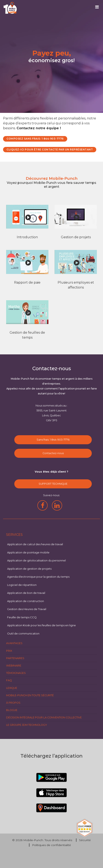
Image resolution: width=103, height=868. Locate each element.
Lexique (12, 688)
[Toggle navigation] (98, 8)
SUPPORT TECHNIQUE (53, 484)
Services (14, 535)
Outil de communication (23, 633)
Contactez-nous (53, 453)
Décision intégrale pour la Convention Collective (44, 717)
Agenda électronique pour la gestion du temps (38, 577)
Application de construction (26, 601)
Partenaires (15, 658)
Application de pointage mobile (28, 552)
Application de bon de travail (26, 593)
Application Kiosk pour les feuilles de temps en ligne (41, 625)
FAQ (9, 680)
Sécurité (85, 840)
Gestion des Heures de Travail (27, 609)
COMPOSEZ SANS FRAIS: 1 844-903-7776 (35, 139)
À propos (13, 703)
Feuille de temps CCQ (22, 617)
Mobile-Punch (33, 840)
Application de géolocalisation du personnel (36, 560)
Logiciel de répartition (22, 585)
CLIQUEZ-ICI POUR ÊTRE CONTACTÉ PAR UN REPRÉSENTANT (50, 149)
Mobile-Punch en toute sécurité (30, 695)
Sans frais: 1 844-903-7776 (53, 440)
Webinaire (14, 666)
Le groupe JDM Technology (27, 725)
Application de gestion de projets (29, 569)
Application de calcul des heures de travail (35, 544)
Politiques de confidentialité (51, 845)
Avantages (14, 643)
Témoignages (16, 673)
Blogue (12, 710)
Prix (9, 651)
